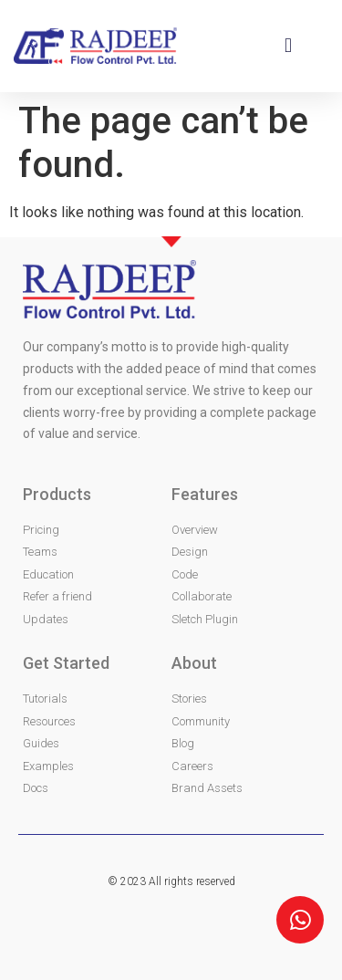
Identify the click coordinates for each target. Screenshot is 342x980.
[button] (288, 46)
